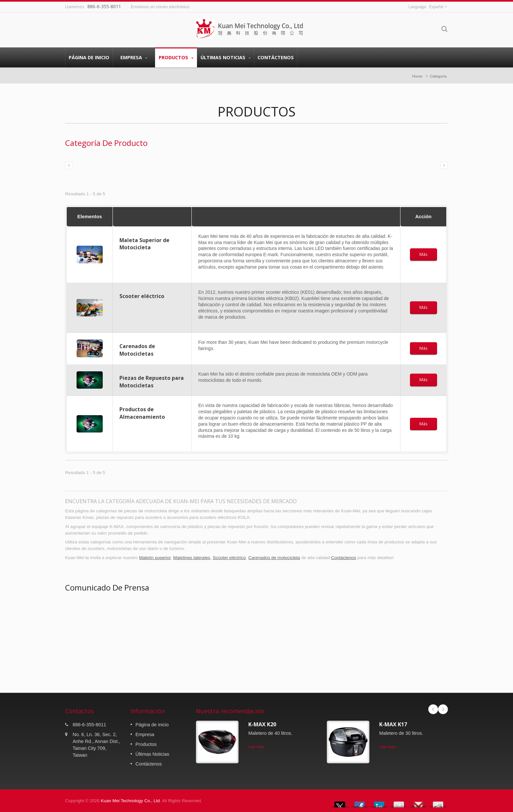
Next (443, 709)
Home (417, 76)
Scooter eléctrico (142, 296)
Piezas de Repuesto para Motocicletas (152, 382)
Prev (433, 709)
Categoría (438, 76)
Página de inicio (89, 57)
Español (436, 7)
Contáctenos (276, 57)
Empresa (134, 57)
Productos (176, 57)
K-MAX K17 (393, 724)
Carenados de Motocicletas (137, 350)
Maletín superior (155, 558)
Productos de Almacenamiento (142, 413)
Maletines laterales (192, 558)
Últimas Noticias (226, 57)
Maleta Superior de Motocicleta (144, 244)
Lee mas (256, 747)
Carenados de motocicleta (274, 558)
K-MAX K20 (262, 724)
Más (424, 254)
